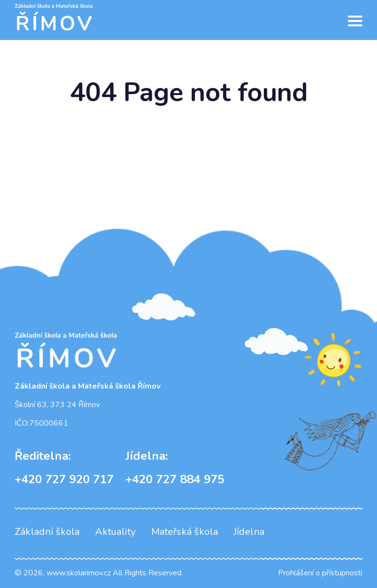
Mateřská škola (185, 532)
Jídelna (249, 532)
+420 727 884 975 (175, 468)
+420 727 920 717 (64, 468)
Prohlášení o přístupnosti (320, 573)
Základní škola (47, 532)
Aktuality (115, 532)
